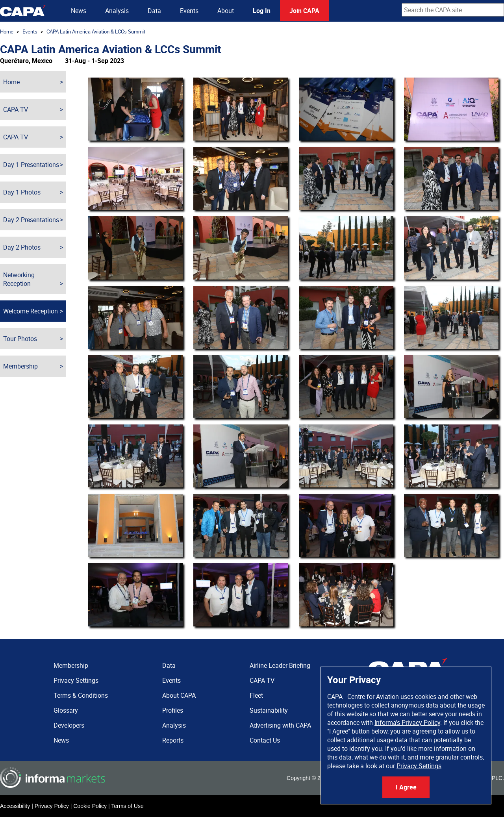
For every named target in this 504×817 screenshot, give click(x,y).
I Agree (406, 787)
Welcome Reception (31, 311)
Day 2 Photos (22, 247)
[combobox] (453, 10)
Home (7, 31)
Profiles (173, 710)
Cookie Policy (90, 806)
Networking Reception (19, 279)
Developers (69, 725)
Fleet (256, 695)
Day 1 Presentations (31, 165)
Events (189, 11)
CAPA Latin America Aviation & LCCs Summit (96, 31)
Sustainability (269, 710)
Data (154, 11)
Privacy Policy (52, 806)
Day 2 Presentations (31, 220)
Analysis (117, 11)
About (226, 11)
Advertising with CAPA (280, 725)
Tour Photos (20, 339)
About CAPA (179, 695)
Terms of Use (127, 806)
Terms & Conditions (81, 695)
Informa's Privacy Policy (407, 723)
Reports (173, 740)
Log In (262, 11)
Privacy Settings (419, 766)
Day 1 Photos (22, 192)
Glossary (66, 710)
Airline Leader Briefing (280, 665)
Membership (20, 366)
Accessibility (15, 806)
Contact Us (265, 740)
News (79, 11)
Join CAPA (304, 11)
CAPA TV (16, 109)
